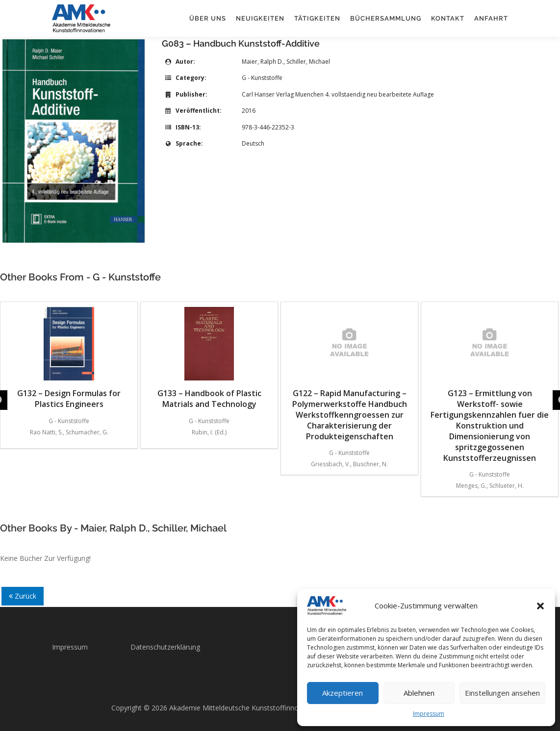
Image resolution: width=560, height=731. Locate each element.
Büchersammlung (386, 18)
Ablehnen (419, 693)
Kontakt (448, 18)
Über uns (208, 18)
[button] (540, 606)
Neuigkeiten (260, 18)
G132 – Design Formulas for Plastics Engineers (69, 358)
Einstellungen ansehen (502, 693)
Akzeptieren (343, 693)
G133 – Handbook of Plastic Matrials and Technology (209, 358)
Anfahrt (491, 18)
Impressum (429, 714)
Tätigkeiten (317, 18)
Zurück (23, 596)
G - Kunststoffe (262, 78)
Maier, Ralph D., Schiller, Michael (286, 62)
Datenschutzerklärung (165, 647)
